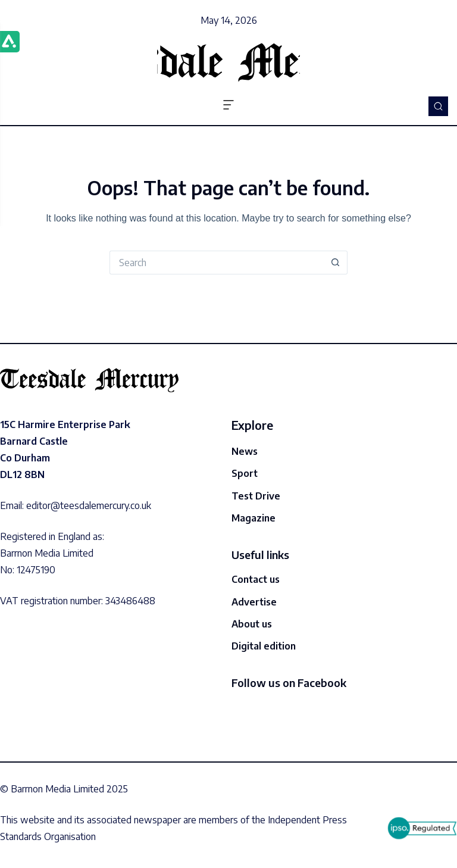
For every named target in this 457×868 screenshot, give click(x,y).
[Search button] (336, 263)
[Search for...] (217, 263)
